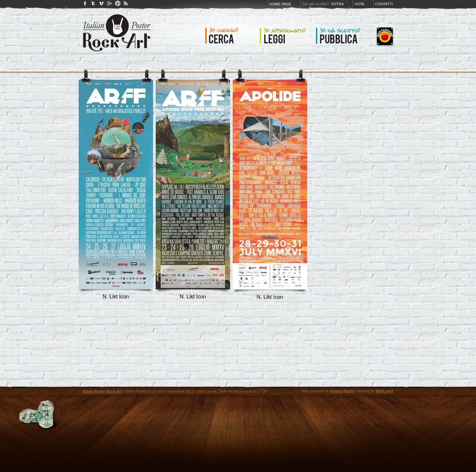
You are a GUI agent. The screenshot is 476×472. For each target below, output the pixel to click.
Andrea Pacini (342, 391)
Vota (359, 4)
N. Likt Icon (116, 297)
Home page (280, 4)
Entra (337, 4)
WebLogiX (384, 391)
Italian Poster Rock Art (102, 391)
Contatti (384, 4)
